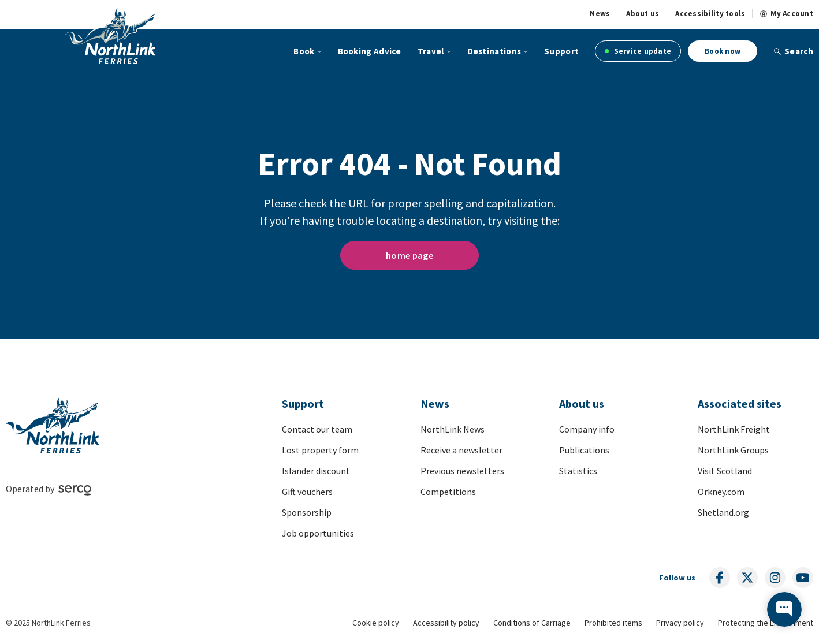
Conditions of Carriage (532, 623)
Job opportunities (318, 533)
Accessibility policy (446, 623)
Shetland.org (723, 512)
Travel (431, 51)
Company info (587, 429)
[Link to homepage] (111, 36)
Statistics (578, 471)
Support (561, 51)
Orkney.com (721, 492)
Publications (584, 450)
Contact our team (317, 429)
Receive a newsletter (461, 450)
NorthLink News (453, 429)
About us (643, 14)
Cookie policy (376, 623)
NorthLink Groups (733, 450)
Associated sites (740, 403)
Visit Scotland (725, 471)
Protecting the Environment (766, 623)
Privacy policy (680, 623)
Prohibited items (613, 623)
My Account (786, 14)
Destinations (494, 51)
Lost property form (320, 450)
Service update (638, 51)
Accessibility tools (710, 14)
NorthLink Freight (734, 429)
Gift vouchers (307, 492)
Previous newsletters (462, 471)
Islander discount (316, 471)
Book (304, 51)
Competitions (448, 492)
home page (409, 255)
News (600, 14)
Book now (723, 51)
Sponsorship (307, 512)
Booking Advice (370, 51)
